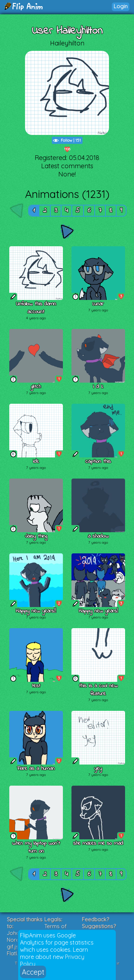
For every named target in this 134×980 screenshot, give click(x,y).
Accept (33, 972)
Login (121, 6)
